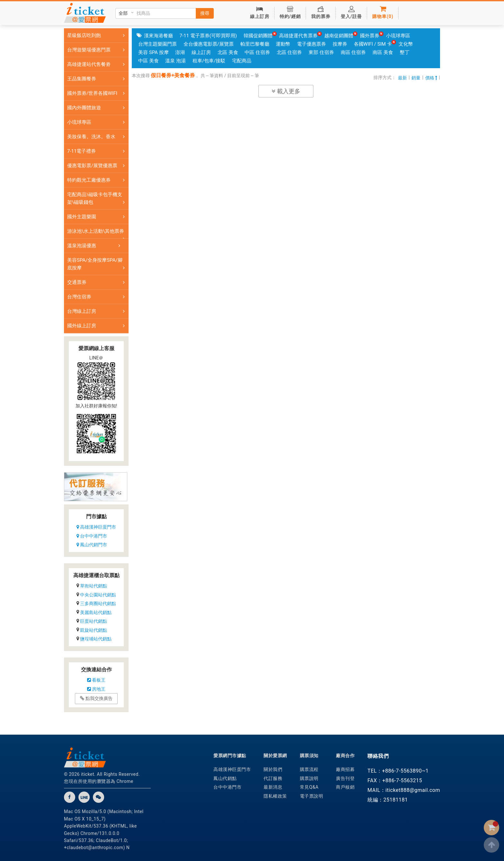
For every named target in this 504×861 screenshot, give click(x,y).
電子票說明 (312, 796)
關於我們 (273, 769)
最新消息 (273, 787)
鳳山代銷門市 (92, 545)
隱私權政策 (275, 796)
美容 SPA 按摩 (153, 52)
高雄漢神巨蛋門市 (96, 527)
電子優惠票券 (311, 44)
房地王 (96, 689)
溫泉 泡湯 (175, 61)
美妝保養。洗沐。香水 (97, 137)
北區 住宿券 (289, 52)
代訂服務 (273, 778)
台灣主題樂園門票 (157, 44)
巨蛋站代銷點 (94, 621)
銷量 (416, 78)
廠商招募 (345, 769)
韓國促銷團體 (258, 36)
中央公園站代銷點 (98, 595)
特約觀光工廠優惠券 (97, 180)
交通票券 (97, 282)
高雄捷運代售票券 (298, 36)
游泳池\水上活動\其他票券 (97, 233)
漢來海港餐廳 (158, 36)
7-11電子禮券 (97, 151)
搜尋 (205, 13)
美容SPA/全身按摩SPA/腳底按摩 (97, 264)
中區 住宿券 (257, 52)
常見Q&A (309, 787)
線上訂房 (201, 52)
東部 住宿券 (321, 52)
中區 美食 (148, 61)
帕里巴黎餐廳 (255, 44)
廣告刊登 (345, 778)
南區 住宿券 (353, 52)
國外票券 (370, 36)
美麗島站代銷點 (96, 612)
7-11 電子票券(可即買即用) (208, 36)
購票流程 (309, 769)
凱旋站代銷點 (94, 630)
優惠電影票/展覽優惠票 (97, 166)
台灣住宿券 (97, 297)
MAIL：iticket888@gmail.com (404, 790)
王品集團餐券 (97, 79)
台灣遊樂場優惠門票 (97, 50)
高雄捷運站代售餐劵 (97, 64)
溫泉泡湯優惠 (95, 246)
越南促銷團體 (339, 36)
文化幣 (406, 44)
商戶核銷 (345, 787)
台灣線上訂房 (97, 311)
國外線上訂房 (97, 326)
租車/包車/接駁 (209, 61)
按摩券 (340, 44)
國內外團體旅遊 (97, 108)
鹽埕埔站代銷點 (96, 639)
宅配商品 (242, 61)
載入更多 (286, 91)
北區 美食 (228, 52)
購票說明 (309, 778)
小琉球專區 (97, 122)
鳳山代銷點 (225, 778)
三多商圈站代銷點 (98, 603)
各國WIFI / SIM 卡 (373, 44)
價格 (431, 78)
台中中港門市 (92, 536)
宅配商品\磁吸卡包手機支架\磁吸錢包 (97, 198)
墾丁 (405, 52)
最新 (402, 78)
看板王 (96, 680)
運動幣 (283, 44)
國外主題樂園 (97, 217)
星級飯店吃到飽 (97, 35)
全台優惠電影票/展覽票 (209, 44)
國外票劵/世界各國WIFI (97, 93)
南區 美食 (383, 52)
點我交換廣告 (96, 698)
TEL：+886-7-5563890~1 (398, 771)
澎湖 (180, 52)
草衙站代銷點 (94, 586)
